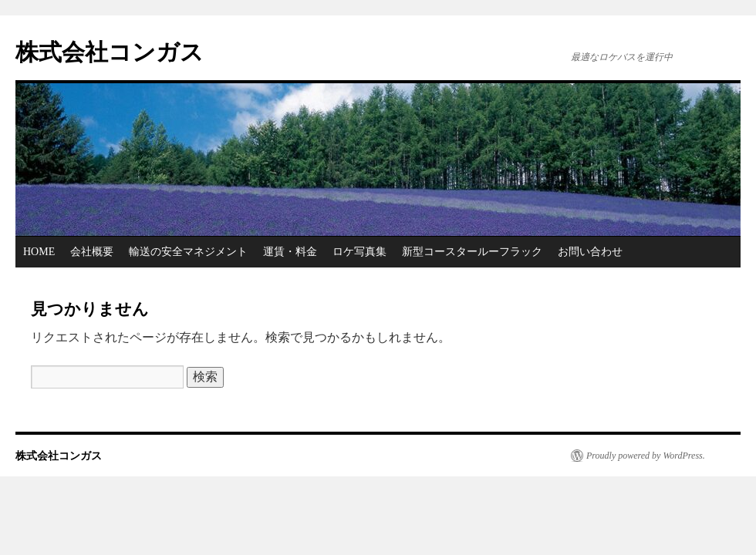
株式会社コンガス (110, 52)
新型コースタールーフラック (472, 252)
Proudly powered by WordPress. (646, 456)
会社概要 (92, 252)
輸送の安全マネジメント (188, 252)
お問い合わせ (590, 252)
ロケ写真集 (359, 252)
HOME (39, 252)
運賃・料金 (290, 252)
